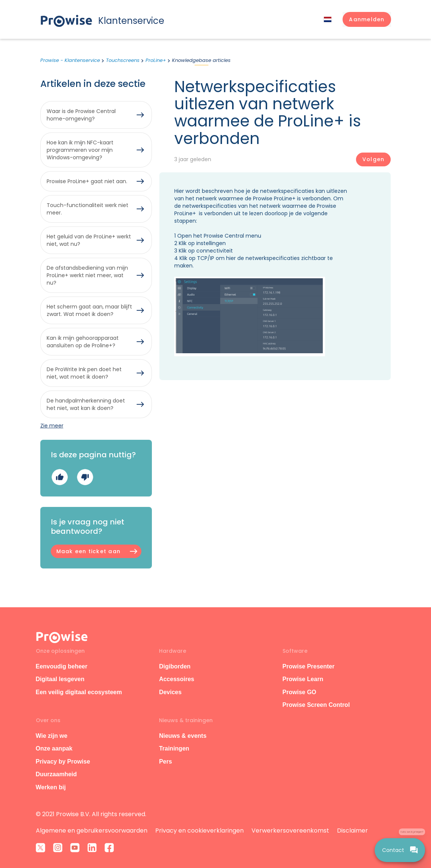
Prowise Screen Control (316, 705)
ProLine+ (156, 60)
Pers (165, 762)
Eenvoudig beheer (62, 666)
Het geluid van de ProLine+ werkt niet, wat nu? (89, 240)
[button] (367, 19)
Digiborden (175, 666)
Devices (170, 692)
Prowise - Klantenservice (70, 60)
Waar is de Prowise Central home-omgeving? (81, 115)
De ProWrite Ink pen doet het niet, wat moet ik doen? (84, 373)
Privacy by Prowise (63, 762)
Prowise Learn (303, 679)
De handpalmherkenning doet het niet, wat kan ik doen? (86, 404)
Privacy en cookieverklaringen (199, 831)
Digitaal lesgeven (60, 679)
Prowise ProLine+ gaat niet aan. (87, 181)
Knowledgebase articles (201, 60)
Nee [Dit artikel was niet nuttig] (85, 477)
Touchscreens (123, 60)
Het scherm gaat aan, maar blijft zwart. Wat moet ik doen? (89, 310)
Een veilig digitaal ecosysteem (79, 692)
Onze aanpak (54, 748)
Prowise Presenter (309, 666)
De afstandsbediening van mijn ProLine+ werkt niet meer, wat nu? (87, 275)
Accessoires (177, 679)
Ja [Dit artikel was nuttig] (60, 477)
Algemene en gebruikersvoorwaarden (92, 831)
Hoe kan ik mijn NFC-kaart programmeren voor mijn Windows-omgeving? (80, 150)
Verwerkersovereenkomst (290, 831)
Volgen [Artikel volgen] (373, 159)
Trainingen (174, 748)
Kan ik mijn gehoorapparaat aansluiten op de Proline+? (83, 342)
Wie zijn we (52, 736)
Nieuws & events (183, 736)
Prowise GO (299, 692)
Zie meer (52, 426)
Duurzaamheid (56, 774)
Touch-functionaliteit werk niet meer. (88, 209)
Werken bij (51, 787)
